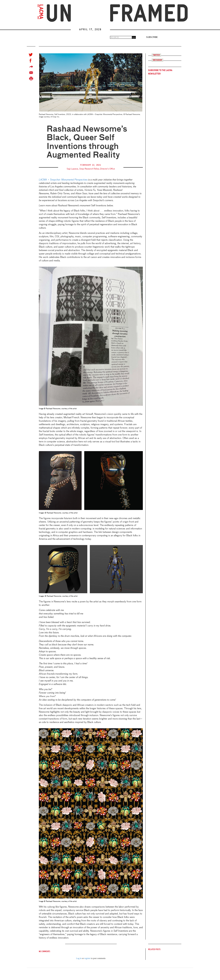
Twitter (156, 55)
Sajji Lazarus (72, 169)
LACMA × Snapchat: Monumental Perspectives (63, 180)
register (87, 958)
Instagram (157, 60)
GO (134, 38)
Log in (79, 958)
